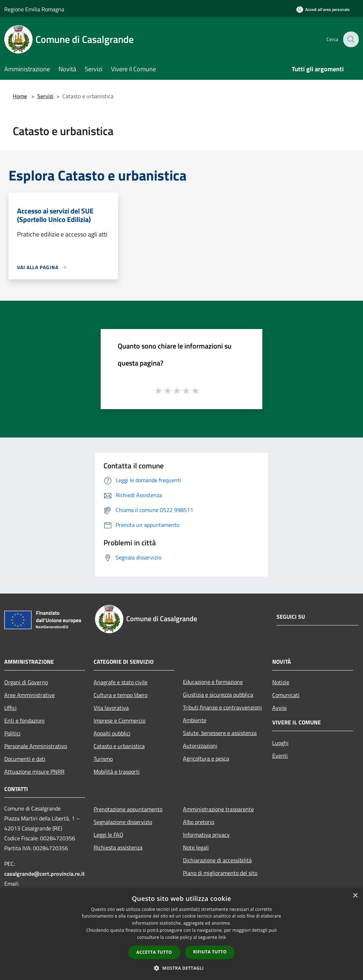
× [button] (355, 896)
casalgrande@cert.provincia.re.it (44, 874)
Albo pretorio (199, 822)
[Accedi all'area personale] (323, 9)
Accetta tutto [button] (154, 952)
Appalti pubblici (112, 733)
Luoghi (280, 743)
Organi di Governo (26, 682)
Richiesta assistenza (118, 847)
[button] (181, 968)
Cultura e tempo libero (121, 695)
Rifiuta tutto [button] (210, 952)
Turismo (103, 759)
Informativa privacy (206, 835)
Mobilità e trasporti (117, 772)
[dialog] (181, 934)
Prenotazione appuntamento (128, 809)
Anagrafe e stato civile (121, 682)
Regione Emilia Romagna (34, 9)
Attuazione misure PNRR (34, 772)
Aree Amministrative (29, 695)
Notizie (281, 682)
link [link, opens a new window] (222, 937)
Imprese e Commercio (119, 720)
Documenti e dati (25, 759)
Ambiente (195, 720)
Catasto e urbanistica (119, 746)
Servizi (45, 96)
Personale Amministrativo (36, 746)
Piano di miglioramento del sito (220, 873)
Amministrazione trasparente (218, 809)
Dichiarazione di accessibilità (217, 860)
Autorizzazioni (200, 746)
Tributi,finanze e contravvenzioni (222, 707)
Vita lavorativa (111, 708)
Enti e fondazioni (24, 720)
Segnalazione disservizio (123, 822)
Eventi (280, 756)
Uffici (10, 708)
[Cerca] (350, 39)
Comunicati (286, 695)
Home (20, 96)
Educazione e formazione (213, 682)
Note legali (196, 847)
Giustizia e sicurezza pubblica (218, 695)
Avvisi (280, 708)
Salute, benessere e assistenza (220, 733)
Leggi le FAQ (108, 835)
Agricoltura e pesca (206, 758)
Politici (12, 733)
